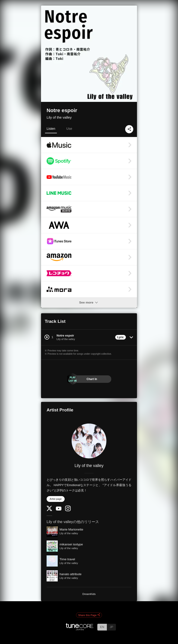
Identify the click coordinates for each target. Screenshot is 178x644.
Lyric (121, 337)
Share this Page (89, 615)
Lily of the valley (59, 117)
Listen (51, 129)
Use (69, 129)
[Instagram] (68, 510)
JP (111, 627)
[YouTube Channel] (59, 509)
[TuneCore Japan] (80, 629)
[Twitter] (49, 510)
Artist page (56, 499)
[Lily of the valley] (89, 441)
